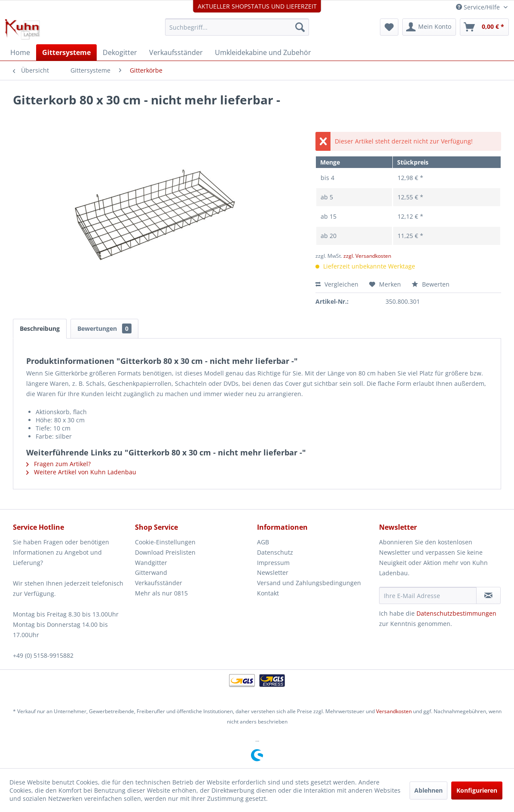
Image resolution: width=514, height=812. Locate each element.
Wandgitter (151, 563)
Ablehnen (428, 790)
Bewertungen (104, 328)
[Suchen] (300, 27)
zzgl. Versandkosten (367, 256)
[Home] (20, 52)
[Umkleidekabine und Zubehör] (263, 52)
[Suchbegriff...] (237, 27)
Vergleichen (337, 284)
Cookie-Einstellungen (165, 542)
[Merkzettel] (389, 27)
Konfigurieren (477, 790)
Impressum (273, 563)
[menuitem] (237, 27)
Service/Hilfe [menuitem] (479, 7)
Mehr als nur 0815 (161, 593)
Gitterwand (151, 572)
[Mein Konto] (429, 27)
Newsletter (273, 572)
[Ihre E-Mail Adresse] (428, 595)
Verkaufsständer (159, 583)
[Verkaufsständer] (176, 52)
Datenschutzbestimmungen (456, 613)
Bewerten (431, 284)
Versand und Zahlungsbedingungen (309, 583)
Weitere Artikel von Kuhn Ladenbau (81, 472)
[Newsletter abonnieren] (488, 595)
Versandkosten (394, 711)
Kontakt (268, 593)
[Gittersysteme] (66, 52)
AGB (263, 542)
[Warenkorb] (484, 27)
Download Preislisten (165, 552)
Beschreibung (40, 328)
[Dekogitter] (120, 52)
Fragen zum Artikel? (58, 464)
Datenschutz (275, 552)
